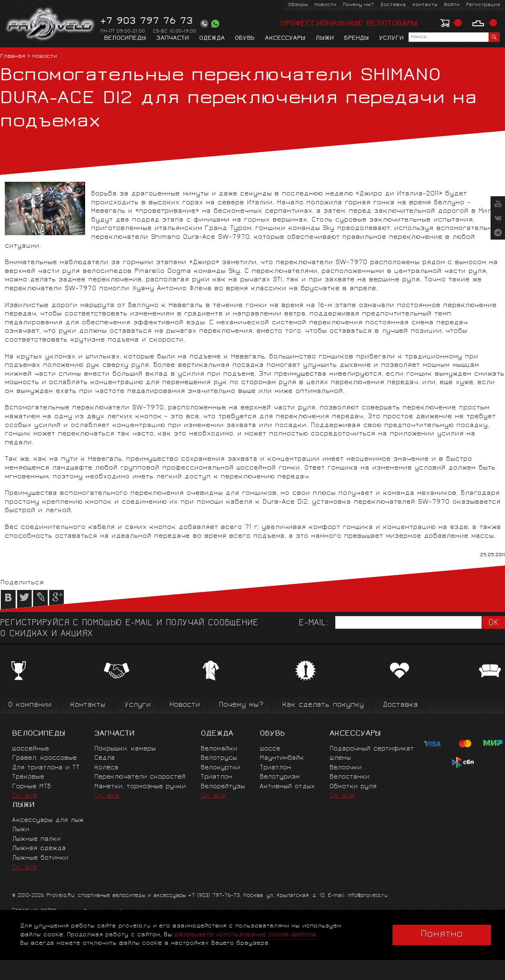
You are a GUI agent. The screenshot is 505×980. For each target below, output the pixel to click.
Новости (325, 5)
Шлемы (340, 758)
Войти (452, 5)
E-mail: (314, 623)
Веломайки (219, 749)
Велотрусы (219, 758)
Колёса (106, 768)
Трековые (28, 777)
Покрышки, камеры (125, 749)
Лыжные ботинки (40, 858)
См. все (24, 796)
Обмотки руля (353, 787)
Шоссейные (31, 749)
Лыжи (325, 39)
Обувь (245, 39)
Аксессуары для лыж (48, 820)
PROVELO (51, 24)
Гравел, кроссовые (44, 758)
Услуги (391, 39)
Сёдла (105, 758)
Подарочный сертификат (372, 749)
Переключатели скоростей (140, 777)
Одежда (212, 39)
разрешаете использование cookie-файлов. (246, 935)
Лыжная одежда (39, 849)
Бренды (356, 39)
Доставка (393, 5)
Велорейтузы (223, 787)
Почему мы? (358, 5)
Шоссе (270, 749)
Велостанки (349, 777)
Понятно (442, 935)
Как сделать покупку (323, 705)
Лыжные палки (36, 839)
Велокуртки (221, 768)
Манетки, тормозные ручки (140, 787)
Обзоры (298, 5)
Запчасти (173, 39)
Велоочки (346, 768)
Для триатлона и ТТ (46, 768)
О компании (30, 705)
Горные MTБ (32, 787)
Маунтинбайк (282, 758)
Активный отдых (287, 787)
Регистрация (483, 5)
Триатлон (216, 777)
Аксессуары (285, 39)
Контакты (425, 5)
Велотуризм (280, 777)
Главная (13, 57)
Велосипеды (125, 39)
